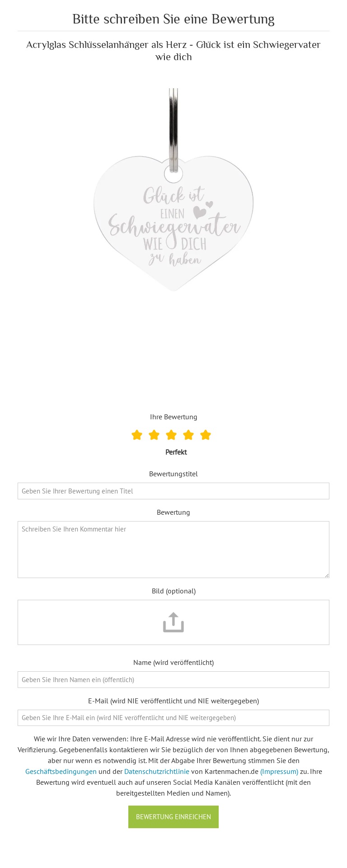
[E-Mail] (173, 718)
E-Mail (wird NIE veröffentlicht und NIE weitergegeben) (173, 701)
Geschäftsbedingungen (61, 771)
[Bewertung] (173, 550)
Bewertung (173, 512)
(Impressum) (279, 771)
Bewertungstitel (173, 474)
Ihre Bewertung (174, 417)
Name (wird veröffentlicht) (173, 662)
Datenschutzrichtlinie (157, 771)
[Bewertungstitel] (173, 491)
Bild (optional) (174, 591)
